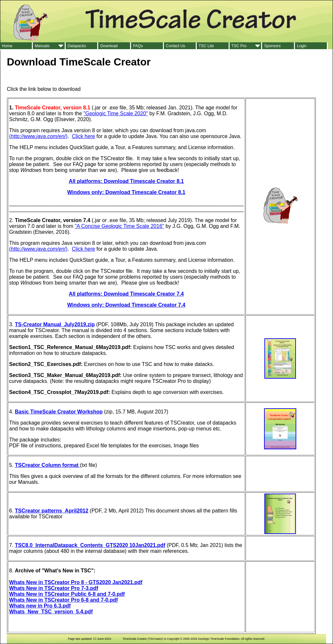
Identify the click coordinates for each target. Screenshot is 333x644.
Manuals (42, 46)
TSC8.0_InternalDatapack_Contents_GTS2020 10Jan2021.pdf (90, 545)
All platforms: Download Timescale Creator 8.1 (127, 181)
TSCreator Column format (47, 465)
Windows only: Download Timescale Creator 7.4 (126, 305)
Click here (83, 136)
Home (7, 46)
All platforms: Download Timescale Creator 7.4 (127, 294)
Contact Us (175, 46)
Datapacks (77, 46)
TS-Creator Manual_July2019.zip (55, 324)
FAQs (138, 46)
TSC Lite (206, 46)
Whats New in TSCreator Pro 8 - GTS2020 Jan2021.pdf (76, 582)
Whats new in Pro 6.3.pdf (40, 606)
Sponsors (272, 46)
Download (109, 46)
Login (302, 46)
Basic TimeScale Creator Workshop (59, 412)
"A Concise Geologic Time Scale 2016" (120, 226)
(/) (38, 136)
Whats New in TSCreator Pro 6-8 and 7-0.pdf (63, 600)
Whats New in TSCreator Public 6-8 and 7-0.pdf (67, 594)
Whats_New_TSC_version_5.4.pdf (51, 612)
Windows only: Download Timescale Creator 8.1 (126, 192)
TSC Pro (239, 46)
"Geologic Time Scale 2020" (116, 113)
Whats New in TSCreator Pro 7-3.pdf (54, 588)
